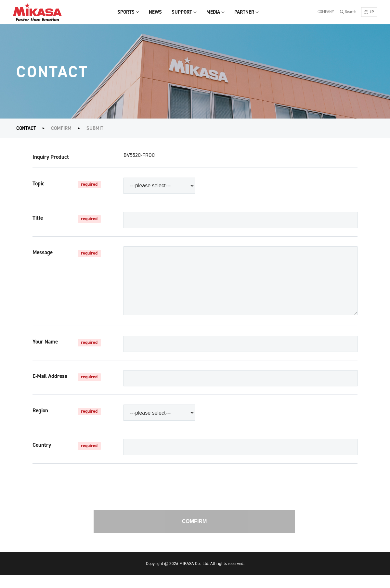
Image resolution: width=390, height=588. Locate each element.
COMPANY (326, 12)
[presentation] (194, 506)
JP (369, 12)
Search (351, 12)
